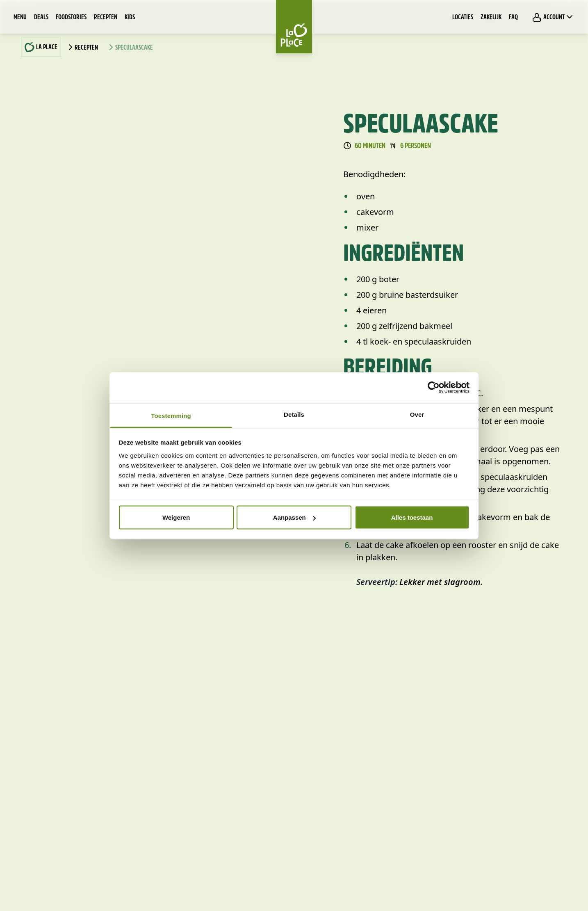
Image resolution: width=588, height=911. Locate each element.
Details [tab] (294, 414)
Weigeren (176, 517)
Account (553, 17)
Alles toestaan (412, 517)
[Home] (294, 27)
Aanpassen (294, 517)
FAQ (513, 18)
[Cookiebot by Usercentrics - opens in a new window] (434, 388)
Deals (41, 18)
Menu (20, 18)
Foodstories (71, 18)
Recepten (106, 18)
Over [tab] (417, 414)
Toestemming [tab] (171, 415)
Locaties (463, 18)
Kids (130, 18)
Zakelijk (491, 18)
